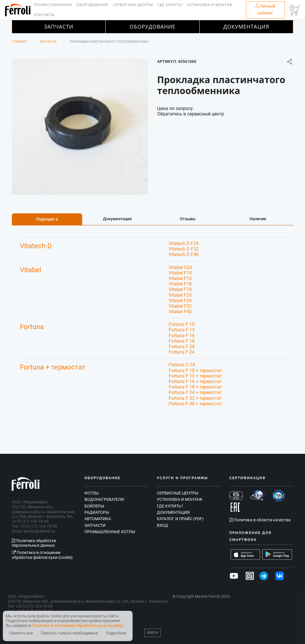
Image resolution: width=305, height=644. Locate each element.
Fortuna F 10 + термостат (195, 370)
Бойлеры (94, 506)
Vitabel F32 (180, 306)
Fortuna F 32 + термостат (195, 398)
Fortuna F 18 (182, 341)
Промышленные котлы (110, 532)
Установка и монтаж (210, 5)
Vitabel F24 (180, 301)
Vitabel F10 (180, 273)
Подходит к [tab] (47, 219)
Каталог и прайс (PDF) (180, 519)
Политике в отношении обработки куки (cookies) (77, 626)
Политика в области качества (260, 520)
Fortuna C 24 (182, 365)
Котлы (92, 493)
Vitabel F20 (180, 295)
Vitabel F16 (180, 284)
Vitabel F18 (180, 289)
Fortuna (32, 327)
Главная (19, 41)
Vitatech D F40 (184, 254)
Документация (246, 27)
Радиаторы (97, 512)
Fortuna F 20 (182, 347)
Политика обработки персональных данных (34, 543)
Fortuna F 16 (182, 336)
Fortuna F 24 (182, 352)
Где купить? (170, 5)
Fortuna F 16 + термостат (195, 381)
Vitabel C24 (180, 267)
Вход (162, 525)
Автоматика (98, 519)
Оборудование (92, 5)
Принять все (21, 633)
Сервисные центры (133, 5)
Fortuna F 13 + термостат (195, 376)
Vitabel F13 (180, 278)
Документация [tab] (117, 219)
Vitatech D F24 (184, 243)
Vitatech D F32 (184, 249)
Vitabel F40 (180, 312)
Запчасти (59, 27)
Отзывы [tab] (188, 219)
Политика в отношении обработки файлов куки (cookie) (42, 555)
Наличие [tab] (258, 219)
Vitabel (31, 270)
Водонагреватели (104, 499)
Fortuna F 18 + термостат (195, 387)
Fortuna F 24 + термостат (195, 392)
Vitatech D (36, 246)
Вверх (153, 633)
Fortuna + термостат (53, 367)
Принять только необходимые (69, 633)
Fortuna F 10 (182, 324)
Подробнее (116, 633)
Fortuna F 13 (182, 330)
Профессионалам (53, 5)
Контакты (44, 15)
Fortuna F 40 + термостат (195, 404)
